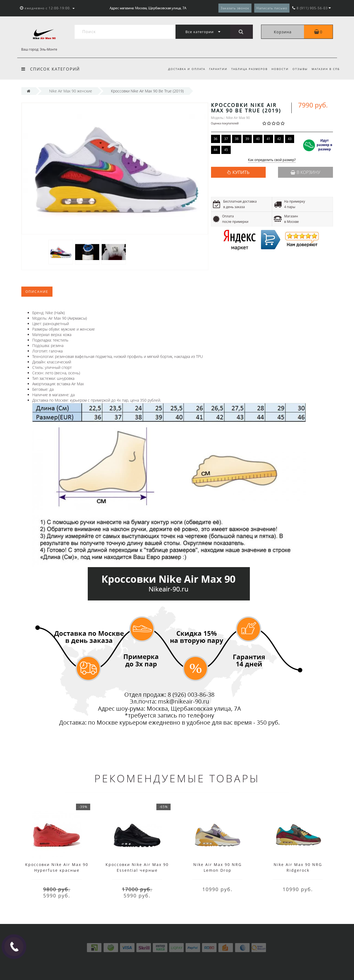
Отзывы (299, 69)
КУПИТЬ (241, 172)
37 (226, 139)
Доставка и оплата (182, 69)
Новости (278, 69)
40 (258, 139)
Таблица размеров (247, 69)
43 (290, 139)
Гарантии (215, 69)
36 (216, 139)
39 (247, 139)
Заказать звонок (235, 8)
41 (268, 139)
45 (226, 150)
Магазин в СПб (326, 69)
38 (237, 139)
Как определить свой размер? (272, 160)
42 (279, 139)
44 (216, 150)
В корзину (305, 172)
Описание (37, 292)
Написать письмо (272, 8)
